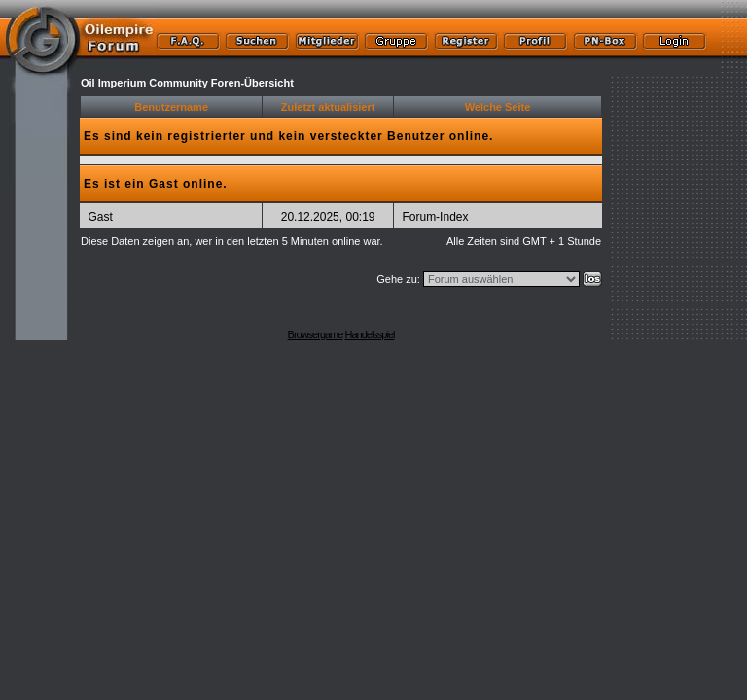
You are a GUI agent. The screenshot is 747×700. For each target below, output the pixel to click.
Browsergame (316, 334)
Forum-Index (435, 217)
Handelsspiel (369, 334)
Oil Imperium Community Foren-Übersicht (187, 83)
